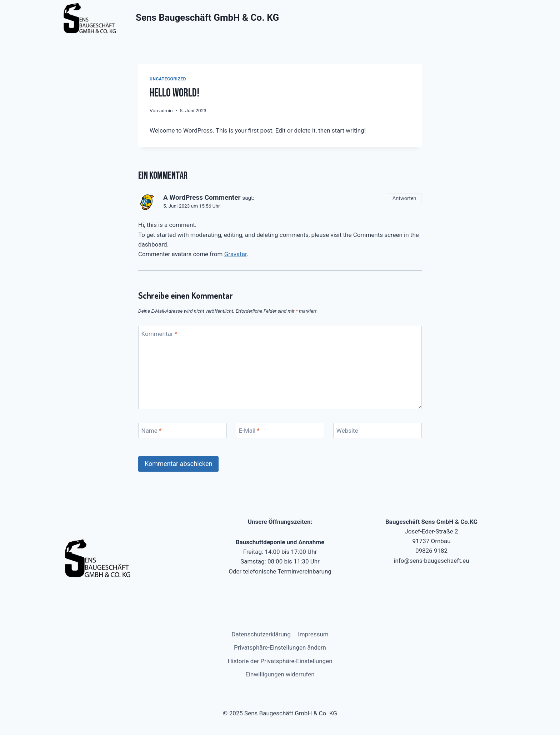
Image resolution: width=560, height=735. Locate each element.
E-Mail (249, 431)
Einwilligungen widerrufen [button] (280, 674)
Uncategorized (168, 79)
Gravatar (236, 254)
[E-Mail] (280, 430)
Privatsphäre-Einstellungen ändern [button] (280, 647)
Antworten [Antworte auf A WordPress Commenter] (404, 198)
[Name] (182, 430)
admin (166, 110)
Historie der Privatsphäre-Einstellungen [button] (280, 661)
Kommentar (159, 334)
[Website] (377, 430)
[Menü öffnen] (499, 18)
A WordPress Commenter (202, 197)
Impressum (313, 634)
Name (152, 431)
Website (347, 431)
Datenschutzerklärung (261, 634)
